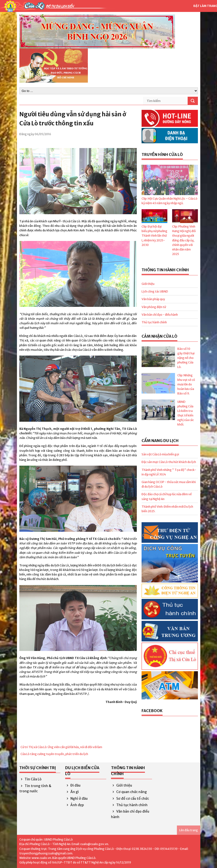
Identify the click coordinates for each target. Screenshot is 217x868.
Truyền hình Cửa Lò (162, 154)
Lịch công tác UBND (155, 291)
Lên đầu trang (189, 830)
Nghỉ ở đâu (77, 799)
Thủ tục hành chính (154, 322)
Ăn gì (72, 792)
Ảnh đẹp (75, 805)
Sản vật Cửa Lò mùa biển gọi (160, 454)
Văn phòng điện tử (154, 307)
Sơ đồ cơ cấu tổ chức (130, 799)
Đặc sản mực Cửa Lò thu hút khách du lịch (169, 462)
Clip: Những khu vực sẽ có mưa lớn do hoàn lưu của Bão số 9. (186, 384)
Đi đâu (73, 785)
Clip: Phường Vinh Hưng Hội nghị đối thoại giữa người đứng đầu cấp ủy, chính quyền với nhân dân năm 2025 (184, 240)
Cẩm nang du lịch (160, 441)
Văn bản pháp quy (153, 299)
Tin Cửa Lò (31, 779)
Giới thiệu (148, 284)
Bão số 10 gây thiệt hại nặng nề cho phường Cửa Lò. (186, 358)
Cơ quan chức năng (129, 792)
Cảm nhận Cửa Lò (159, 336)
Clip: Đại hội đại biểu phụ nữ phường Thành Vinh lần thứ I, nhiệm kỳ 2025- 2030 (154, 236)
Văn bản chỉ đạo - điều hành (160, 315)
